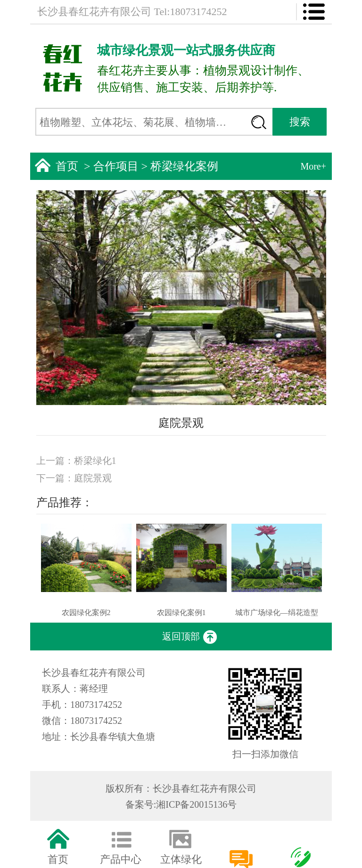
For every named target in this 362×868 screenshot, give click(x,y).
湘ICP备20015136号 (196, 804)
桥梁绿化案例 (184, 166)
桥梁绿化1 (95, 461)
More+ (313, 166)
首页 (67, 166)
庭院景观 (93, 478)
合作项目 (116, 166)
